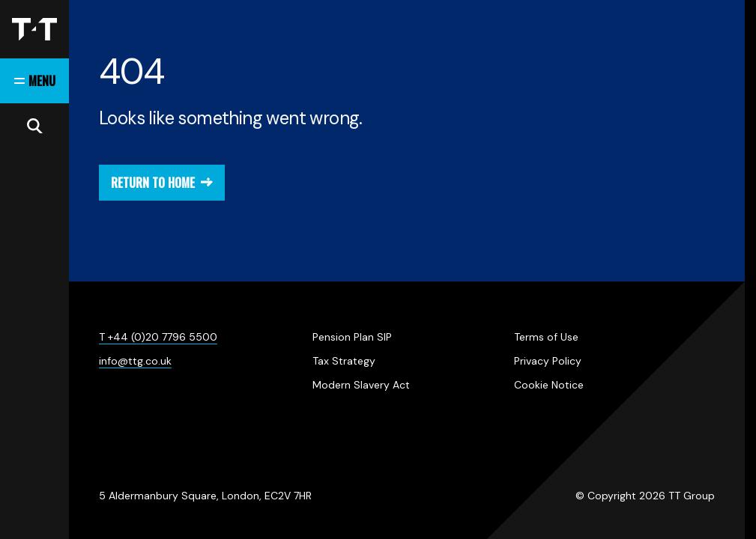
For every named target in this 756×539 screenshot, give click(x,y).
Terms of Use (546, 337)
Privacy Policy (548, 361)
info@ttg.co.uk (135, 361)
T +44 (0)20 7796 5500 (158, 337)
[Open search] (34, 126)
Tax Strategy (344, 361)
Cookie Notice (549, 385)
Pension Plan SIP (352, 337)
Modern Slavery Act (361, 385)
